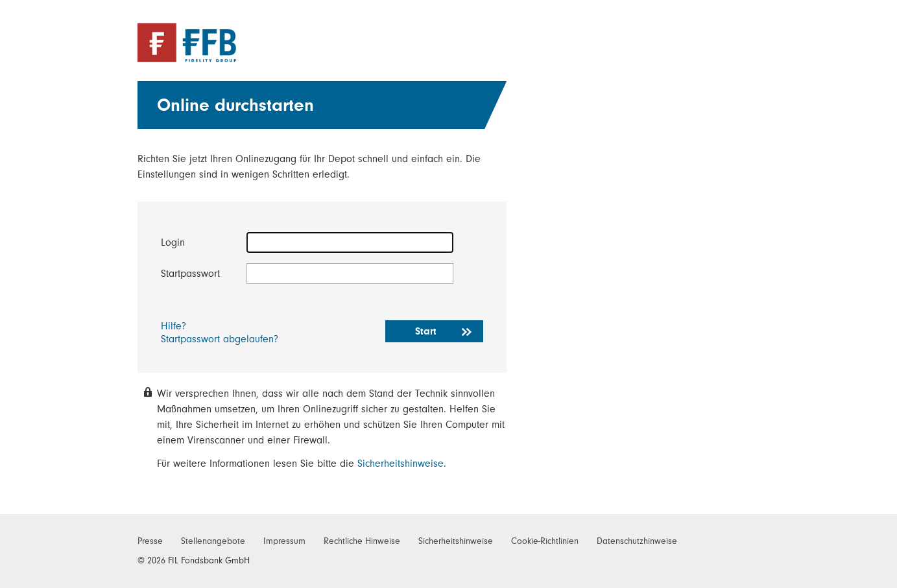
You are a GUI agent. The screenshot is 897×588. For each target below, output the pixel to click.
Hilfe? (173, 326)
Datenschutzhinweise (637, 541)
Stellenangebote (213, 541)
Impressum (284, 541)
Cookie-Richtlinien (545, 541)
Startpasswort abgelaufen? (220, 339)
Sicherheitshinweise (401, 464)
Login (173, 242)
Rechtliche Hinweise (362, 541)
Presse (150, 541)
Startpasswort (190, 274)
